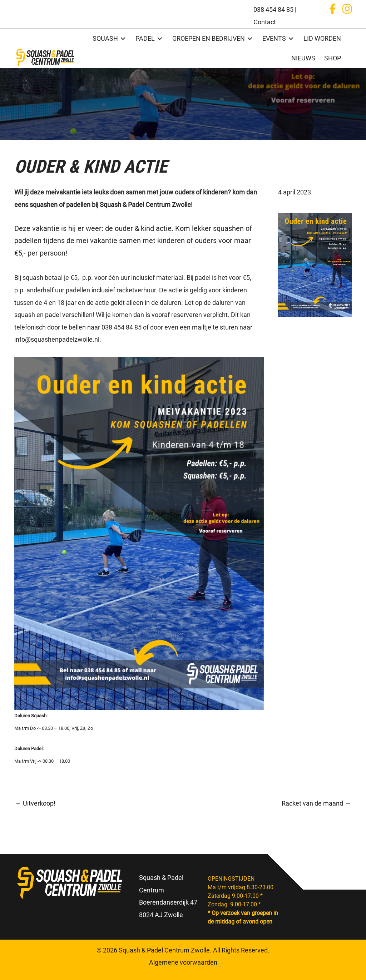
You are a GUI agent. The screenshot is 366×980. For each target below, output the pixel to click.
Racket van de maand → (316, 803)
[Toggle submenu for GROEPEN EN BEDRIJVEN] (250, 39)
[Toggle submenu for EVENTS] (291, 39)
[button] (333, 9)
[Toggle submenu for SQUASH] (123, 39)
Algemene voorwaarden (183, 962)
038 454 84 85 (273, 9)
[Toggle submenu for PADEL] (160, 39)
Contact (265, 22)
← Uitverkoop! (35, 803)
